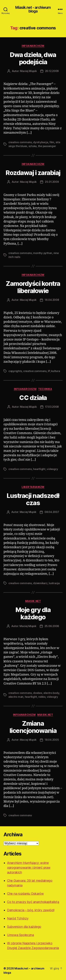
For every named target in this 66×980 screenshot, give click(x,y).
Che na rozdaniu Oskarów (25, 894)
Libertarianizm (33, 487)
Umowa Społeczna (21, 935)
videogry (52, 469)
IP (49, 371)
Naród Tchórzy (18, 918)
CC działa (33, 398)
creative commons (20, 142)
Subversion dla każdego (24, 927)
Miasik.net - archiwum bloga (33, 9)
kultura (56, 371)
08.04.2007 (52, 512)
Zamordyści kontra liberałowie (33, 287)
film (52, 142)
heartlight (39, 469)
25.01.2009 (52, 182)
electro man (16, 697)
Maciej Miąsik (28, 71)
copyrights (15, 371)
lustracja (54, 583)
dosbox (38, 693)
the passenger (47, 146)
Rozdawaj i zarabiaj (33, 173)
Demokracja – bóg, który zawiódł (31, 910)
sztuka (33, 146)
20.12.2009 (52, 71)
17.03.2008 (52, 407)
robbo (42, 697)
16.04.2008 (52, 300)
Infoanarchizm (33, 46)
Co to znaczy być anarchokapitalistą (33, 902)
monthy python (43, 253)
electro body (51, 693)
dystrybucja (41, 142)
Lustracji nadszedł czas (33, 499)
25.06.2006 (52, 626)
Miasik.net (33, 601)
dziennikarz (40, 583)
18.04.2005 (52, 740)
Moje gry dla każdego (33, 613)
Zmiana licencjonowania (33, 727)
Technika (45, 389)
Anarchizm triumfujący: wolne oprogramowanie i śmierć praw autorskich (29, 868)
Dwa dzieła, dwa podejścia (33, 58)
